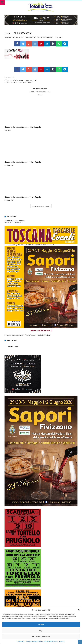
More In (40, 95)
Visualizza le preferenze (41, 637)
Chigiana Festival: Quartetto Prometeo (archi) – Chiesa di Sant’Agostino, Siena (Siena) (21, 80)
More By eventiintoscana (40, 92)
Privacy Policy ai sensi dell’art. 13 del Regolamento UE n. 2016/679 (45, 641)
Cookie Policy (21, 641)
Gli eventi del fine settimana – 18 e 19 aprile (58, 128)
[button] (79, 610)
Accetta (41, 624)
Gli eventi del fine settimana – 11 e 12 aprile (20, 166)
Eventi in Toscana (14, 316)
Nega (41, 631)
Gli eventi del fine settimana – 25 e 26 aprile (20, 128)
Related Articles (40, 89)
